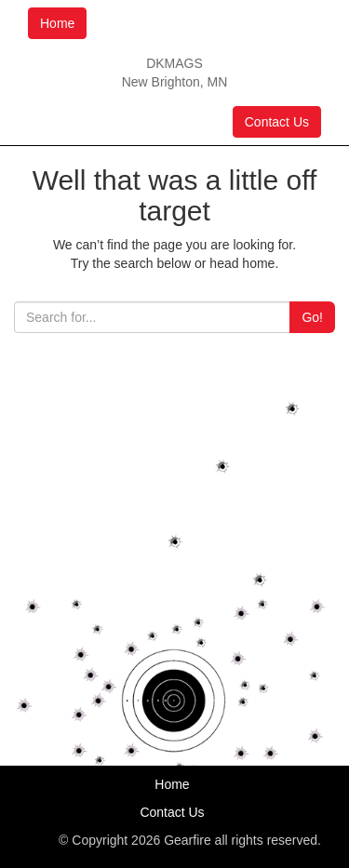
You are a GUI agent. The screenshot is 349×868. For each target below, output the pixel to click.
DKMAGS (174, 63)
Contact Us (277, 122)
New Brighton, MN (175, 82)
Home (57, 23)
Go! (312, 317)
